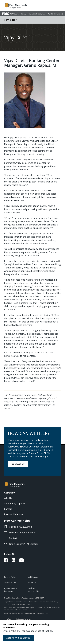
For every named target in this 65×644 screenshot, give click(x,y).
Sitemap (32, 583)
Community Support (15, 504)
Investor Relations (14, 514)
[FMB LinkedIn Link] (13, 561)
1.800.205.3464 (16, 447)
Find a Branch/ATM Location (24, 544)
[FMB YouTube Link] (21, 561)
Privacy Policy (10, 577)
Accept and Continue (18, 638)
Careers (8, 509)
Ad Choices (33, 577)
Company (9, 493)
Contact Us (18, 464)
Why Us (8, 498)
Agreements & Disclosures (11, 590)
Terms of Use (10, 583)
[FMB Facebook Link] (6, 561)
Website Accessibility (34, 590)
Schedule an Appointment (22, 533)
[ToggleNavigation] (60, 5)
